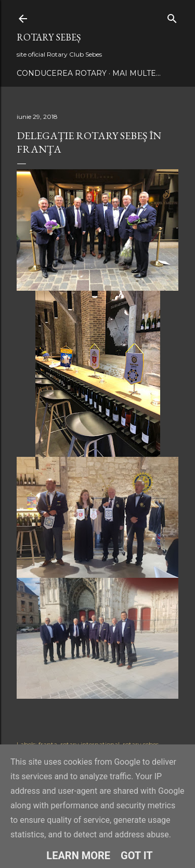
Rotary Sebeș (49, 37)
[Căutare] (172, 16)
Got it (137, 856)
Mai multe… (136, 73)
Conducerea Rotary (62, 73)
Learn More (78, 856)
